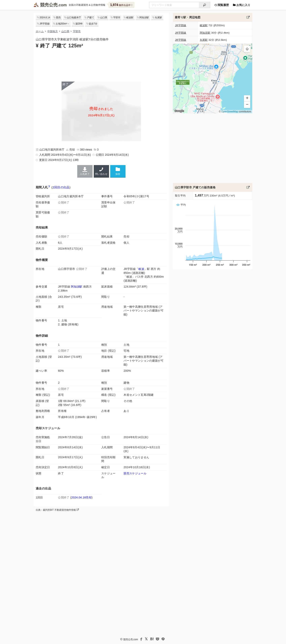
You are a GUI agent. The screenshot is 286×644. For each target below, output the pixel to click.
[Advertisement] (101, 65)
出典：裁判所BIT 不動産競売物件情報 (57, 510)
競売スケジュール (135, 473)
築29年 (79, 24)
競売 (58, 18)
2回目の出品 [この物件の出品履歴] (61, 187)
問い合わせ (101, 171)
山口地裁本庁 (74, 18)
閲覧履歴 (221, 5)
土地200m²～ (63, 24)
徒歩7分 (93, 24)
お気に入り (242, 5)
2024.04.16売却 (81, 497)
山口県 (104, 18)
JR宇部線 (45, 24)
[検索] (204, 5)
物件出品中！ (122, 5)
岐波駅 (130, 18)
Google (179, 111)
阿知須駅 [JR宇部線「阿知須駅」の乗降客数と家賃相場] (77, 287)
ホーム (40, 31)
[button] (247, 49)
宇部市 (117, 18)
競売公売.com (131, 639)
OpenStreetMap (230, 112)
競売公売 (49, 5)
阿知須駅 (144, 18)
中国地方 (53, 31)
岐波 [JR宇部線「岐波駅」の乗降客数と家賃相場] (141, 269)
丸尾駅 (158, 18)
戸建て (91, 18)
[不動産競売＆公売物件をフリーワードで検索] (174, 5)
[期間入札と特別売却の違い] (49, 187)
